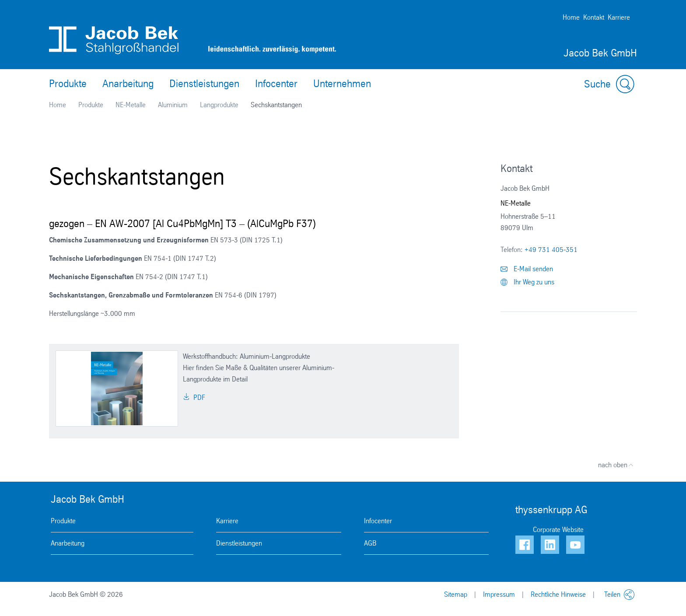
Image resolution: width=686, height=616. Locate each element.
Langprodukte (219, 105)
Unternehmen (342, 84)
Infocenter (276, 84)
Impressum (499, 594)
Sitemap (456, 594)
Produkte (68, 84)
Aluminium (173, 105)
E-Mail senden (527, 269)
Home (571, 17)
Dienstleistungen (204, 84)
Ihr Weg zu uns (527, 282)
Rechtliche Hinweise (558, 594)
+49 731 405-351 (551, 250)
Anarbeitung (128, 84)
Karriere (619, 17)
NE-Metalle (131, 105)
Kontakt (594, 17)
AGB (370, 543)
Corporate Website (558, 530)
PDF (194, 397)
